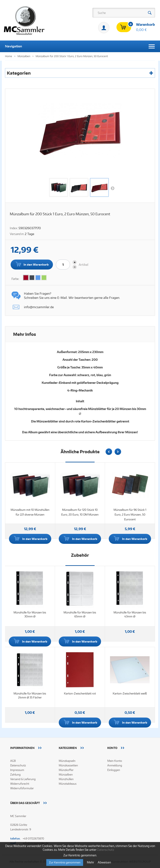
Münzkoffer (66, 770)
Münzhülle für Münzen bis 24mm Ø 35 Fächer (30, 695)
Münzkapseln (67, 761)
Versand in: (17, 234)
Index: (14, 228)
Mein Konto (104, 28)
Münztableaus (68, 784)
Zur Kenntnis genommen (65, 862)
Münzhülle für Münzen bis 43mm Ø (130, 614)
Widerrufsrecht (20, 784)
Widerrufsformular (22, 788)
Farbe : (16, 279)
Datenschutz (18, 765)
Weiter (112, 188)
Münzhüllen (66, 779)
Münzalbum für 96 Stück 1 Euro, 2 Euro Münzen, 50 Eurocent (130, 515)
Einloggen (114, 770)
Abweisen (104, 862)
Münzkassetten (68, 765)
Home (9, 56)
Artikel (84, 265)
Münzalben (66, 774)
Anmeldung (115, 765)
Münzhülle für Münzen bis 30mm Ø (30, 614)
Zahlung (15, 774)
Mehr (91, 862)
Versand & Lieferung (23, 779)
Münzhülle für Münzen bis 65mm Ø (80, 614)
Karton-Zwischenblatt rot (80, 693)
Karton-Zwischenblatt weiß (130, 693)
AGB (13, 761)
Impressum (17, 770)
